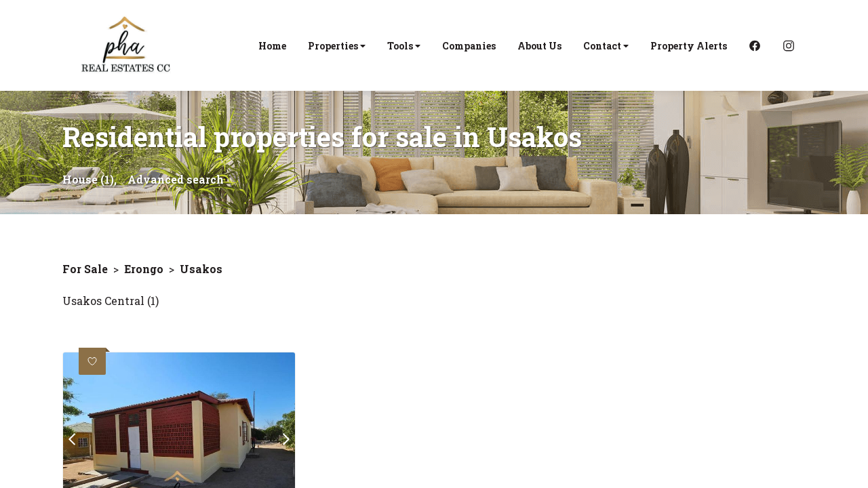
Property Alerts (689, 46)
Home (272, 46)
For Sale (85, 269)
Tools (404, 46)
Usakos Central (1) (111, 301)
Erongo (144, 269)
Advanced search (176, 179)
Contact (606, 46)
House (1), (90, 179)
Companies (469, 46)
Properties (337, 46)
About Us (539, 46)
